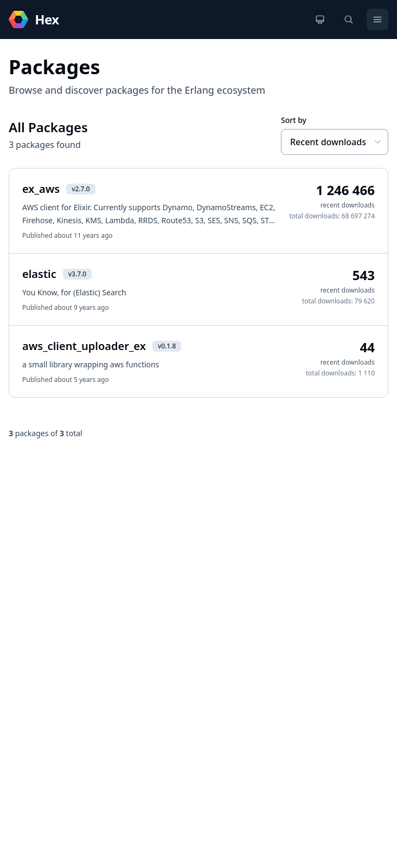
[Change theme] (320, 20)
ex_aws (41, 189)
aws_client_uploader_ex (84, 346)
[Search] (349, 20)
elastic (39, 274)
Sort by (294, 120)
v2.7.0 (81, 189)
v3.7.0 (77, 274)
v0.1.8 (167, 346)
